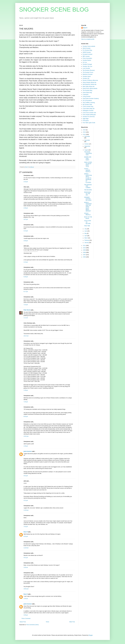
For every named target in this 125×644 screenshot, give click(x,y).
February (87, 240)
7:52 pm (26, 527)
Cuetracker (86, 94)
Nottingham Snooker (88, 111)
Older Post (72, 622)
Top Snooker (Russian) (89, 70)
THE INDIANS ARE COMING (88, 186)
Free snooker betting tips (89, 115)
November (87, 140)
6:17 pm (26, 292)
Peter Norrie (27, 310)
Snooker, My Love (87, 66)
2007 (85, 255)
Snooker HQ (86, 78)
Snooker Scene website (89, 46)
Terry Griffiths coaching (89, 103)
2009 (85, 250)
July (86, 229)
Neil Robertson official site (90, 84)
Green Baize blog (87, 93)
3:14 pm (26, 231)
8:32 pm (26, 536)
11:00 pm (26, 510)
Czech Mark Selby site (89, 109)
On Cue (85, 62)
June (86, 231)
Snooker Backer (87, 60)
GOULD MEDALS (87, 214)
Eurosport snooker (88, 54)
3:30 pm (26, 241)
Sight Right (86, 119)
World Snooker (87, 48)
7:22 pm (26, 305)
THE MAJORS (88, 190)
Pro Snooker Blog (87, 50)
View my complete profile (88, 39)
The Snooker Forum (88, 72)
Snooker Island (87, 76)
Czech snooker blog (88, 107)
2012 (85, 134)
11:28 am (26, 548)
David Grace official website (90, 88)
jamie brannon (28, 451)
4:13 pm (26, 262)
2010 (85, 248)
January (87, 243)
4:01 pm (26, 476)
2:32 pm (26, 182)
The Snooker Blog (87, 90)
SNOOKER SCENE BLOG (54, 10)
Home (47, 622)
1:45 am (26, 599)
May (86, 233)
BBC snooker (86, 56)
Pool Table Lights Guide (89, 123)
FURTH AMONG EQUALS (87, 170)
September (87, 146)
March (86, 238)
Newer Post (23, 622)
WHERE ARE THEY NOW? (88, 158)
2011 (85, 246)
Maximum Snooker (88, 74)
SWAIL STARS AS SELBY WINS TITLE (88, 164)
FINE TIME (87, 226)
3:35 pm (26, 615)
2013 (85, 132)
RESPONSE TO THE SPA (87, 194)
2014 (85, 130)
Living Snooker (87, 96)
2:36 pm (26, 208)
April (86, 236)
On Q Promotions (87, 101)
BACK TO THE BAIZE (88, 218)
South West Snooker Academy (91, 99)
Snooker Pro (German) (89, 117)
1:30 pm (26, 446)
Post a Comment (26, 618)
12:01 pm (26, 436)
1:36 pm (26, 390)
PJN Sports (86, 121)
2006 (85, 257)
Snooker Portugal (87, 64)
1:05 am (26, 567)
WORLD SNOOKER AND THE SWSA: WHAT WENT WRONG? (88, 207)
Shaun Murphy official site (89, 82)
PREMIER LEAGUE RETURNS (88, 199)
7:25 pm (26, 402)
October (87, 144)
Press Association (87, 58)
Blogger (91, 635)
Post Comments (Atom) (33, 625)
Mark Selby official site (89, 87)
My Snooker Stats (87, 105)
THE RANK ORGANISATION (88, 153)
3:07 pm (26, 219)
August (86, 150)
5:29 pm (26, 277)
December (87, 136)
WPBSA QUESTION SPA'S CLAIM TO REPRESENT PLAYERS (88, 178)
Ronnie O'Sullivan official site (90, 80)
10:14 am (26, 336)
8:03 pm (26, 416)
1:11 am (26, 318)
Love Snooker (86, 68)
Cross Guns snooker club (89, 113)
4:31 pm (26, 500)
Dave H (26, 532)
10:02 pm (26, 589)
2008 (85, 252)
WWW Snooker (87, 52)
